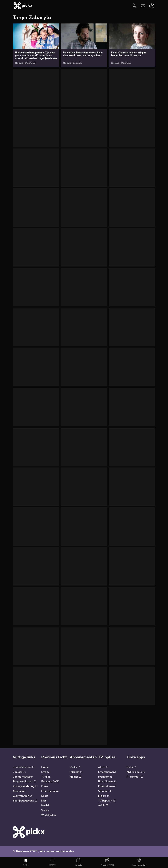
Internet (76, 772)
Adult (103, 805)
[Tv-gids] (79, 862)
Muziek (46, 805)
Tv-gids (46, 777)
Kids (44, 801)
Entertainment (50, 791)
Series (45, 810)
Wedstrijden (49, 815)
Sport (45, 796)
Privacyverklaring (25, 786)
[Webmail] (143, 6)
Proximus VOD (50, 782)
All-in (103, 767)
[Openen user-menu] (152, 6)
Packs (75, 767)
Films (45, 786)
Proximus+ (135, 777)
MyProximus (136, 772)
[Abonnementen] (139, 862)
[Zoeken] (134, 6)
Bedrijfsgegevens (25, 801)
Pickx (131, 767)
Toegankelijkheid (24, 782)
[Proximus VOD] (107, 862)
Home (45, 767)
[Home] (26, 862)
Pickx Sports (107, 782)
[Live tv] (52, 862)
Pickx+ (104, 796)
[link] (36, 45)
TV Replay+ (107, 801)
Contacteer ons (24, 767)
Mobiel (75, 777)
